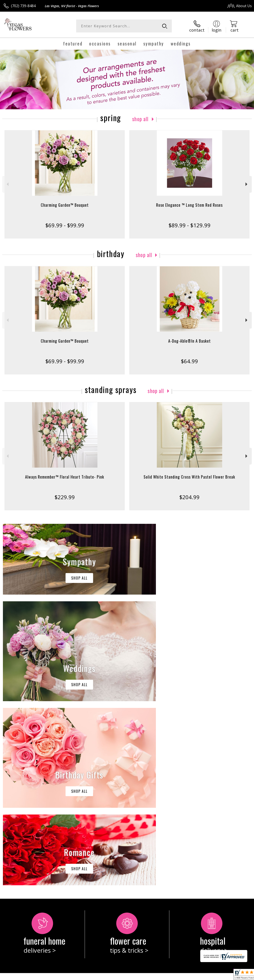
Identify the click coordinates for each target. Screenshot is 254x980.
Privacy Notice (176, 975)
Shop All (140, 118)
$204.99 (189, 497)
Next (247, 184)
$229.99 (65, 497)
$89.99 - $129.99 (189, 225)
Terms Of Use (150, 975)
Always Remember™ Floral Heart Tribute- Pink (65, 477)
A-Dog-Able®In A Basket (189, 341)
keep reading (30, 807)
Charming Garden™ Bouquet (65, 205)
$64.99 (189, 361)
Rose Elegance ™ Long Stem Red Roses (189, 205)
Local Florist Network (208, 975)
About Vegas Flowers (23, 798)
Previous (7, 184)
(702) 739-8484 (23, 6)
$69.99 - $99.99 (65, 225)
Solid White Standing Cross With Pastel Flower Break (189, 477)
